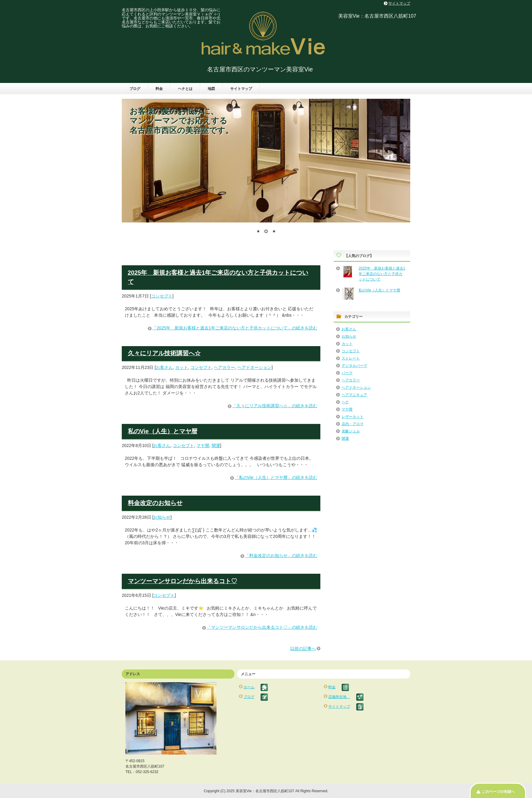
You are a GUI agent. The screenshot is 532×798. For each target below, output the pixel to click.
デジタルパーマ (354, 366)
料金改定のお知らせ (155, 503)
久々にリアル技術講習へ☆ (164, 353)
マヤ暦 (203, 445)
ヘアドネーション (254, 367)
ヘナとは (185, 89)
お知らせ (162, 517)
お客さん (164, 367)
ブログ (135, 89)
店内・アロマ (353, 424)
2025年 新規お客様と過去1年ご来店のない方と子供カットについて (382, 274)
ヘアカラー (224, 367)
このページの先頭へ (498, 792)
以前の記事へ (303, 648)
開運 (216, 445)
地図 (211, 89)
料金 (159, 89)
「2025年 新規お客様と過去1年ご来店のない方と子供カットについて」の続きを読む (235, 328)
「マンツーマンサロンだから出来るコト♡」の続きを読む (262, 627)
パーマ (347, 373)
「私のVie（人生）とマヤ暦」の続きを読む (276, 477)
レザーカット (353, 417)
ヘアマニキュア (354, 395)
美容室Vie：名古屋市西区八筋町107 (377, 16)
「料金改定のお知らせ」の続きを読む (281, 556)
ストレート (351, 358)
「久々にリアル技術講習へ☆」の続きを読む (275, 406)
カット (182, 367)
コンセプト (162, 296)
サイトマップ (241, 89)
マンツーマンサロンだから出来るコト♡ (182, 581)
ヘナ (345, 402)
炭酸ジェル (351, 431)
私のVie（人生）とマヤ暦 (163, 431)
